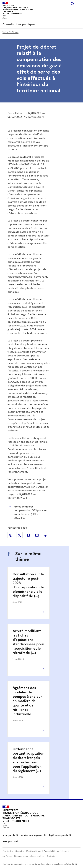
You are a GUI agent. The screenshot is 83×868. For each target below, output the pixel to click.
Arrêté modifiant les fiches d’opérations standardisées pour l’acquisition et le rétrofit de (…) (28, 642)
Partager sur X (19, 535)
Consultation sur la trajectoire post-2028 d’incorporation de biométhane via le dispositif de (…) (28, 585)
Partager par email (37, 535)
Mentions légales (34, 851)
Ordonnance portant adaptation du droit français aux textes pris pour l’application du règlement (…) (29, 760)
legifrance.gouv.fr (59, 835)
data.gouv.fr (9, 842)
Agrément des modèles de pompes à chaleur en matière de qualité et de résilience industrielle (27, 701)
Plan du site (8, 851)
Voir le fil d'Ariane (10, 32)
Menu (79, 4)
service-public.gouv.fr (32, 835)
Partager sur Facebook (11, 535)
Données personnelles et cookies (29, 856)
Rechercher (72, 4)
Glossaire (19, 851)
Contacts (51, 856)
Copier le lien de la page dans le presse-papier (46, 535)
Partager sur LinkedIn (28, 535)
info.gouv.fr (9, 835)
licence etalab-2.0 (66, 864)
